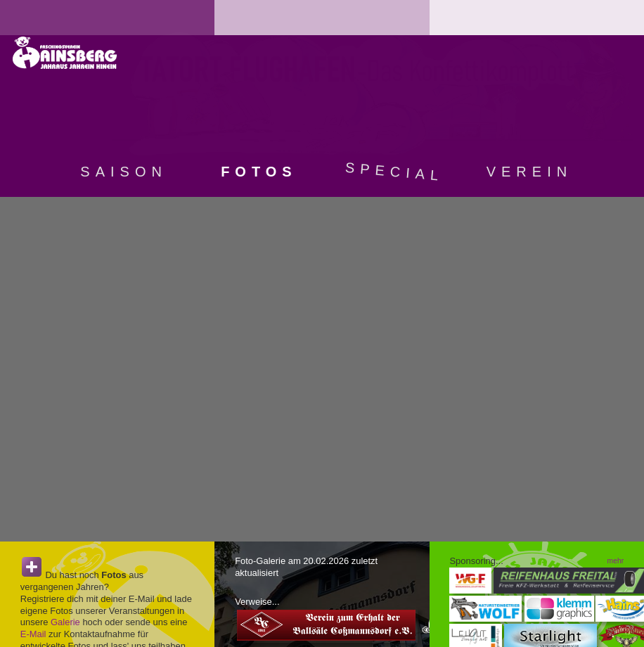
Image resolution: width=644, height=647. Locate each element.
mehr (616, 561)
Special (394, 172)
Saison (124, 172)
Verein (529, 172)
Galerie (65, 622)
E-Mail (33, 634)
